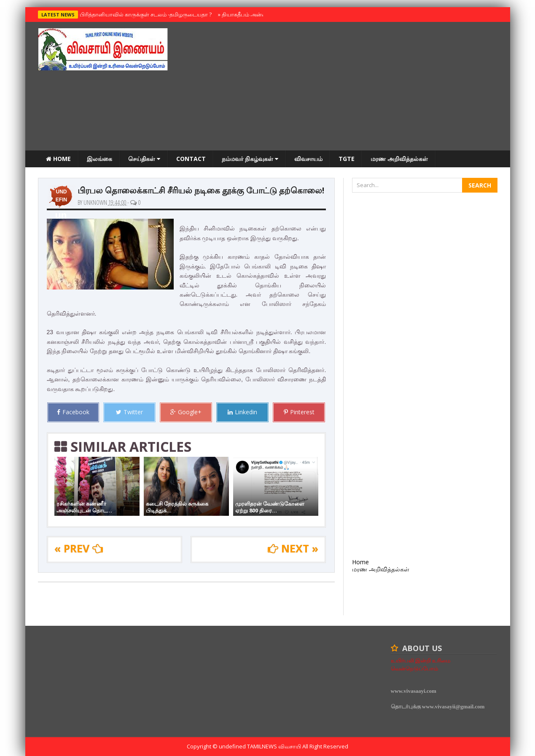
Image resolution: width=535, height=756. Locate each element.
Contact (191, 159)
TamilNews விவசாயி (275, 746)
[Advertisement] (344, 87)
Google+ (186, 412)
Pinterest (299, 412)
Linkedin (242, 412)
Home (58, 159)
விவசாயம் (308, 159)
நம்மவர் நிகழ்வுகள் (250, 159)
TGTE (347, 159)
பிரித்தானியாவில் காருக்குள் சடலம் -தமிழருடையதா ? (144, 14)
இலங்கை (99, 159)
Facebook (73, 412)
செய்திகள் (144, 159)
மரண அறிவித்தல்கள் (399, 159)
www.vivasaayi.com (414, 691)
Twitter (129, 412)
